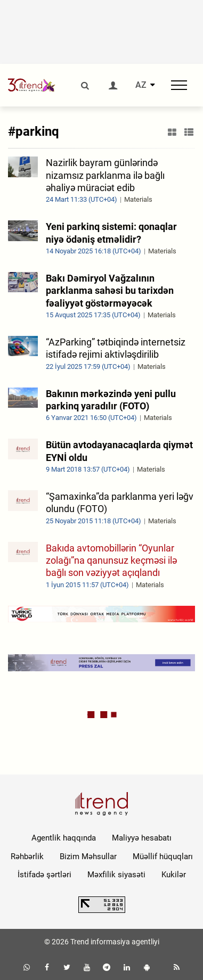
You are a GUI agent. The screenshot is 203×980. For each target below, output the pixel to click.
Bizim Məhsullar (88, 857)
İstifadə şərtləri (44, 875)
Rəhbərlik (27, 857)
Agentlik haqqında (64, 838)
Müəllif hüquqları (163, 857)
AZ (141, 85)
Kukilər (174, 875)
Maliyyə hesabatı (142, 838)
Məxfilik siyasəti (116, 875)
